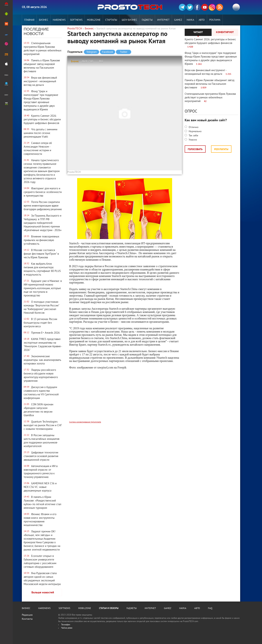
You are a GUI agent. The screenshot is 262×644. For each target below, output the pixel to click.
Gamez (178, 20)
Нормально (195, 132)
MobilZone (94, 20)
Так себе (193, 136)
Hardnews (59, 20)
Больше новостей (43, 593)
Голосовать (195, 149)
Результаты (221, 149)
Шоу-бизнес (129, 20)
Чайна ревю (67, 628)
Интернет (163, 20)
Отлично (193, 127)
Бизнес (44, 20)
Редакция (27, 615)
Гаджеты (147, 20)
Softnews (76, 20)
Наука (190, 20)
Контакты (27, 619)
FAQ (210, 608)
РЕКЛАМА (215, 20)
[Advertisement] (125, 397)
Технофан (66, 625)
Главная (29, 20)
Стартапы (111, 20)
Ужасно (192, 140)
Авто (202, 20)
